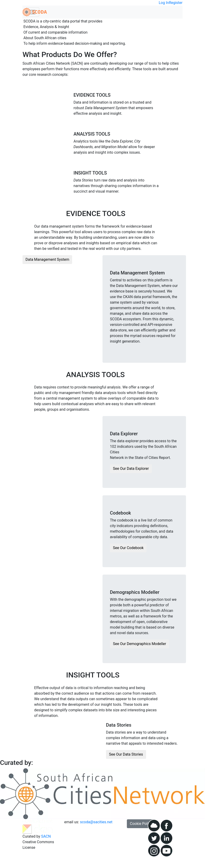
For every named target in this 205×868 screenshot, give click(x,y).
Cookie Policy (141, 824)
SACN (46, 836)
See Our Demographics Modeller (139, 644)
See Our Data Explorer (131, 469)
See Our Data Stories (126, 754)
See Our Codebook (128, 548)
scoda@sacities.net (96, 822)
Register (176, 3)
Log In (164, 3)
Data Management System (47, 259)
